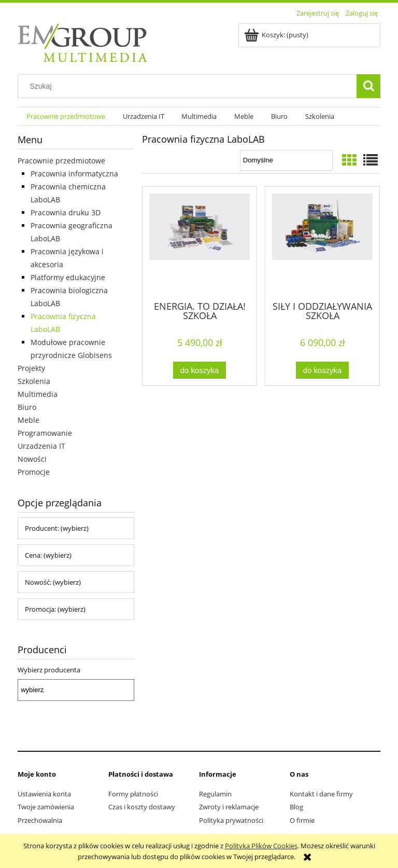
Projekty (31, 368)
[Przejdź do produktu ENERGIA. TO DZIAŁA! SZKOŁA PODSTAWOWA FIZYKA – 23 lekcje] (200, 243)
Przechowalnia (40, 820)
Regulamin (215, 794)
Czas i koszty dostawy (142, 807)
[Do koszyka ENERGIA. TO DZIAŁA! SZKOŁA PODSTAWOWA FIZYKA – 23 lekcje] (200, 370)
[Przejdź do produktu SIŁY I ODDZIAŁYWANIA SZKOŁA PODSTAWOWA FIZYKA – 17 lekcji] (322, 243)
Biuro (27, 407)
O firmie (302, 820)
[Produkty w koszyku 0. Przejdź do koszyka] (277, 35)
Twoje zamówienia (46, 807)
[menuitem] (66, 116)
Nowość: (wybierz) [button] (53, 582)
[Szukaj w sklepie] (190, 86)
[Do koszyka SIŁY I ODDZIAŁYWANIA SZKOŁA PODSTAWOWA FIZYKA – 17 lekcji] (322, 370)
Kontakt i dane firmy (321, 794)
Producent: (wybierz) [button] (57, 528)
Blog (296, 807)
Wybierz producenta (49, 670)
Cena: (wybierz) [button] (48, 555)
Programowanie (45, 433)
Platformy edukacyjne (68, 277)
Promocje (34, 472)
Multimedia (38, 394)
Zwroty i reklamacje (229, 807)
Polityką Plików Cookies (261, 846)
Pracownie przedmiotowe (61, 161)
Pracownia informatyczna (74, 174)
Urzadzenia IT (41, 446)
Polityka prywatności (231, 820)
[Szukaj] (368, 86)
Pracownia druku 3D (66, 212)
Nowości (32, 459)
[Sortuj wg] (286, 160)
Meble (29, 420)
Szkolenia (34, 381)
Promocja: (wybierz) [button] (55, 609)
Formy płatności (133, 794)
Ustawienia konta (44, 794)
